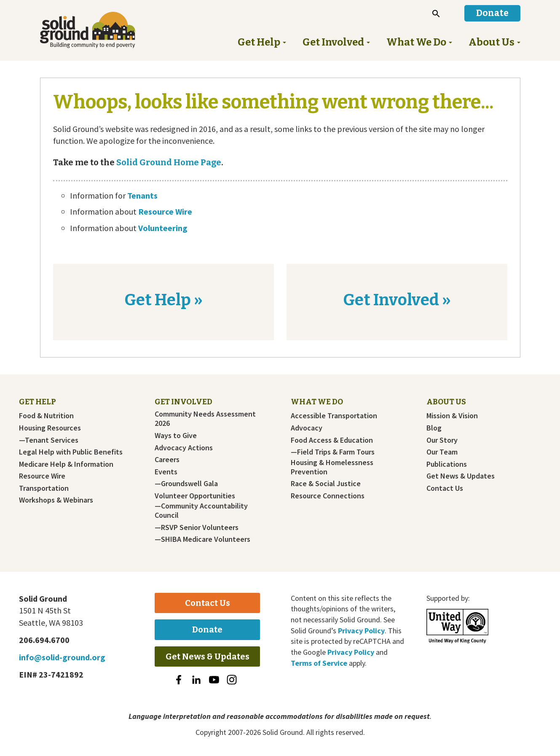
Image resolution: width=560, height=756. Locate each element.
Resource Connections (328, 496)
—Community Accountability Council (201, 511)
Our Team (442, 452)
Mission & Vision (452, 416)
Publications (447, 464)
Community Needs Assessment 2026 (205, 419)
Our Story (442, 440)
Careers (167, 460)
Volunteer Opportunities (195, 496)
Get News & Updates (461, 476)
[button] (436, 13)
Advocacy (307, 428)
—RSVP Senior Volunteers (197, 527)
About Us (446, 402)
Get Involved (184, 402)
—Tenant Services (49, 440)
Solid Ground (101, 30)
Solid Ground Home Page (168, 162)
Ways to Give (176, 436)
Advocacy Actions (184, 448)
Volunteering (163, 228)
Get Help (38, 402)
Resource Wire (165, 211)
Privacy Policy (361, 631)
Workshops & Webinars (56, 500)
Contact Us (445, 488)
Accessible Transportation (334, 416)
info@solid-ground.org (62, 657)
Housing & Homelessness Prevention (332, 467)
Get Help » (163, 300)
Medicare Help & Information (66, 464)
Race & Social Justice (326, 484)
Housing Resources (50, 428)
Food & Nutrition (46, 416)
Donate (207, 630)
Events (166, 472)
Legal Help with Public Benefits (71, 452)
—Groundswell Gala (186, 484)
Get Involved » (397, 300)
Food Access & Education (332, 440)
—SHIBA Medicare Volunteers (202, 539)
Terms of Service (319, 663)
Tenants (142, 195)
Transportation (44, 488)
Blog (434, 428)
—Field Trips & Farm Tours (333, 452)
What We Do (317, 402)
